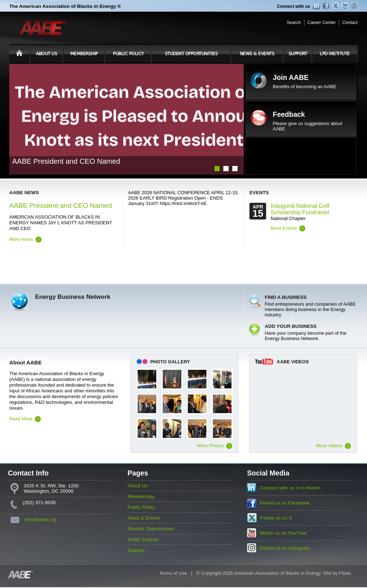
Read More (21, 419)
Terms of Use (173, 573)
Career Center (322, 23)
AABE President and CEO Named (61, 205)
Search (294, 23)
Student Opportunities (191, 54)
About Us (46, 54)
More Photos (210, 446)
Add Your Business (291, 326)
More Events (284, 228)
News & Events (257, 54)
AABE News (24, 193)
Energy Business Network (73, 297)
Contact (350, 23)
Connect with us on (290, 488)
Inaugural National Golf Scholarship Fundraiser (300, 209)
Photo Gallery (170, 362)
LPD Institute (335, 54)
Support (298, 54)
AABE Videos (293, 362)
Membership (84, 54)
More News (21, 239)
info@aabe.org (40, 519)
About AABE (26, 362)
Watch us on (283, 533)
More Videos (329, 446)
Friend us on (285, 503)
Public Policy (128, 54)
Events (259, 193)
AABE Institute (143, 539)
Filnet (345, 573)
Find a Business (286, 297)
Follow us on (276, 518)
